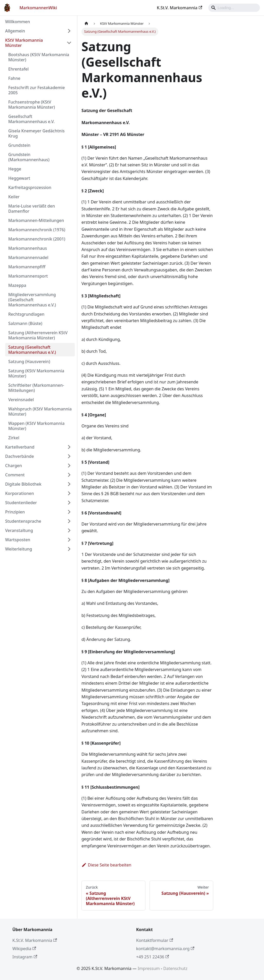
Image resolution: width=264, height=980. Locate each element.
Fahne (14, 78)
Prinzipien (15, 512)
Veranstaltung (19, 530)
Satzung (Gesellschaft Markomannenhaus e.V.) (32, 350)
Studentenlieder (21, 503)
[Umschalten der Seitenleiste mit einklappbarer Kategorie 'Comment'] (69, 475)
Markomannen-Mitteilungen (36, 220)
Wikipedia (24, 949)
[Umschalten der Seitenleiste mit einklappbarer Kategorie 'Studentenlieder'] (69, 503)
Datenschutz (175, 968)
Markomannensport (28, 276)
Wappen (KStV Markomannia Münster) (36, 426)
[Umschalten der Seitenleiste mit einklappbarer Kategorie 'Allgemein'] (69, 31)
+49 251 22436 (152, 957)
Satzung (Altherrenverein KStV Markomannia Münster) (38, 335)
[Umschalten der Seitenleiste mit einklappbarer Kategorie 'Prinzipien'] (69, 512)
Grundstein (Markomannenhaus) (29, 157)
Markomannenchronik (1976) (37, 230)
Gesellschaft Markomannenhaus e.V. (31, 119)
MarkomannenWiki (38, 8)
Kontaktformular (155, 940)
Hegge (15, 169)
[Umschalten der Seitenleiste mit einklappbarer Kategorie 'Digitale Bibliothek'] (69, 484)
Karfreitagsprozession (30, 187)
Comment (15, 475)
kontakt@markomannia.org (165, 949)
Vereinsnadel (21, 400)
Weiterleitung (19, 549)
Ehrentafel (18, 69)
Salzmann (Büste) (25, 323)
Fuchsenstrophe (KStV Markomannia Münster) (32, 105)
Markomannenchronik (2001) (37, 239)
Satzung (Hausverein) (29, 362)
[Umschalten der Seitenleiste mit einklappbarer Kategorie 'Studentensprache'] (69, 521)
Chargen (14, 466)
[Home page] (86, 24)
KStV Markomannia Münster (24, 43)
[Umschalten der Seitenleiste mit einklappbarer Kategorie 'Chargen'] (69, 466)
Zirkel (14, 438)
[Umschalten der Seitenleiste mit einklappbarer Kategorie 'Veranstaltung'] (69, 530)
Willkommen (18, 22)
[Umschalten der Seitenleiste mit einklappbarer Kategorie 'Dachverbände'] (69, 456)
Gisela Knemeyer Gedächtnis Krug (36, 133)
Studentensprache (23, 521)
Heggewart (19, 178)
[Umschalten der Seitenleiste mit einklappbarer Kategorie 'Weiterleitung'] (69, 549)
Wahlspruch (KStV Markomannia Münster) (40, 411)
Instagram (25, 957)
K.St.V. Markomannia (179, 8)
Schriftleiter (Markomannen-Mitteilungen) (36, 388)
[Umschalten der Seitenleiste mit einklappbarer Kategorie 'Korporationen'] (69, 493)
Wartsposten (18, 540)
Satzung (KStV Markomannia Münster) (36, 373)
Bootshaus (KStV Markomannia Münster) (39, 57)
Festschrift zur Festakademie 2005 (36, 90)
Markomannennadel (28, 257)
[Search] (234, 8)
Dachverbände (19, 456)
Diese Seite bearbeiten (106, 865)
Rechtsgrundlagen (26, 314)
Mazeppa (17, 285)
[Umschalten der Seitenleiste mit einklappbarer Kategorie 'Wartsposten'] (69, 540)
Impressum (149, 968)
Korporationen (19, 493)
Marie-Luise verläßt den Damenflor (32, 209)
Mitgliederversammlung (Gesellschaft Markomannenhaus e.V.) (32, 300)
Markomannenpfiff (27, 267)
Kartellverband (20, 447)
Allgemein (15, 31)
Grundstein (19, 145)
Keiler (14, 197)
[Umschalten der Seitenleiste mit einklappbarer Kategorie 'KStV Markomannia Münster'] (69, 43)
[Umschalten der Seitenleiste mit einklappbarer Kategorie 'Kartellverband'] (69, 447)
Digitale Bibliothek (23, 484)
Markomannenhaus (28, 248)
